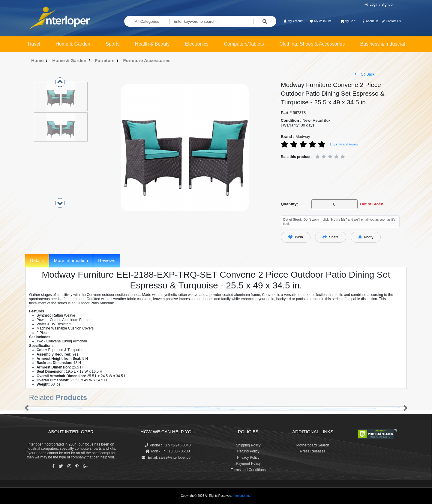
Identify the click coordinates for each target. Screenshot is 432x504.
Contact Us (391, 21)
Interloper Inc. (242, 496)
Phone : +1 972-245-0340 (168, 445)
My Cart (348, 21)
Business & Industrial (383, 44)
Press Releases (313, 451)
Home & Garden (73, 44)
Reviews (107, 260)
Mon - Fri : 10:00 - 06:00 (168, 451)
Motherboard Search (313, 445)
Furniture (105, 60)
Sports (112, 44)
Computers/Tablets (244, 44)
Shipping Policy (248, 445)
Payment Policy (248, 464)
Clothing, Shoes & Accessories (312, 44)
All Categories (147, 21)
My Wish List (320, 21)
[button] (26, 408)
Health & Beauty (152, 44)
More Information (71, 260)
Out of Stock (371, 204)
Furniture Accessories (147, 60)
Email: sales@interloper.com (168, 458)
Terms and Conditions (248, 470)
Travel (34, 44)
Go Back (364, 74)
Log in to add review (344, 144)
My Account (293, 21)
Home (37, 60)
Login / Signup (378, 4)
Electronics (197, 44)
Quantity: (289, 204)
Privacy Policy (248, 458)
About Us (370, 21)
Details (37, 260)
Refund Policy (248, 451)
